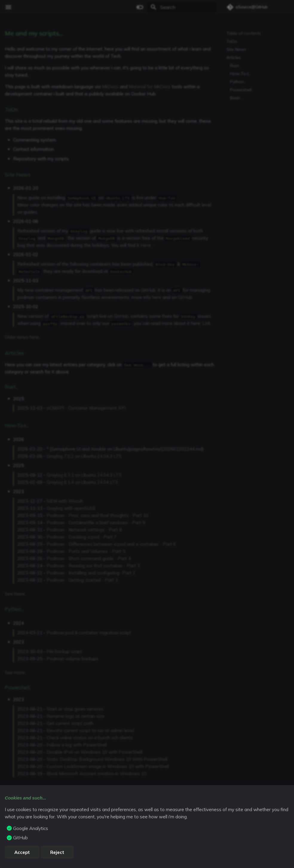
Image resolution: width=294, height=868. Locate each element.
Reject (57, 852)
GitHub (20, 838)
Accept (22, 852)
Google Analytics (31, 828)
